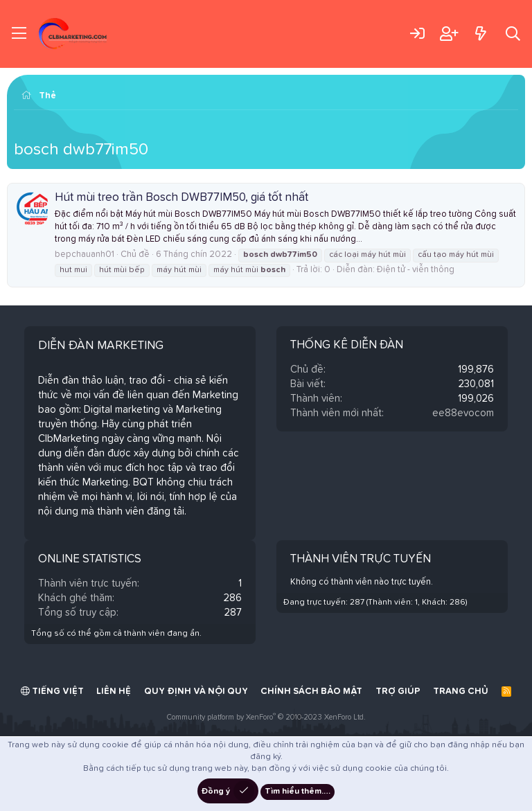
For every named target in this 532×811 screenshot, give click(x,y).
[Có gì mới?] (480, 34)
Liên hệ (114, 692)
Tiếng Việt (52, 691)
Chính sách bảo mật (311, 692)
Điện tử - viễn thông (416, 270)
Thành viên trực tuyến (361, 559)
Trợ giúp (398, 692)
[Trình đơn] (19, 34)
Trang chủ (461, 692)
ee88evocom (463, 413)
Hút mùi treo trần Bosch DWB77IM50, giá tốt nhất (181, 198)
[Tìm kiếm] (513, 34)
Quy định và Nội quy (196, 692)
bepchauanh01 (85, 255)
